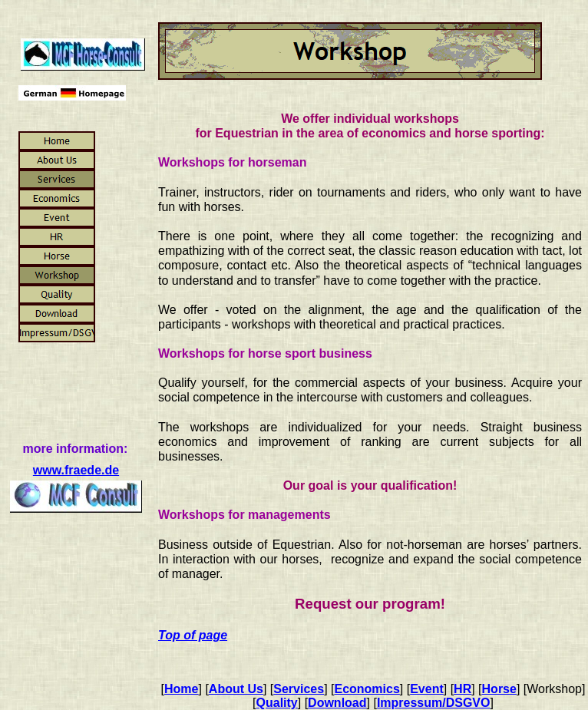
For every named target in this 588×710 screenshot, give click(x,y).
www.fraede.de (76, 470)
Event (427, 689)
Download (337, 703)
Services (299, 689)
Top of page (193, 635)
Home (181, 689)
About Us (236, 689)
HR (462, 689)
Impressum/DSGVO (434, 703)
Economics (367, 689)
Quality (277, 703)
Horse (499, 689)
